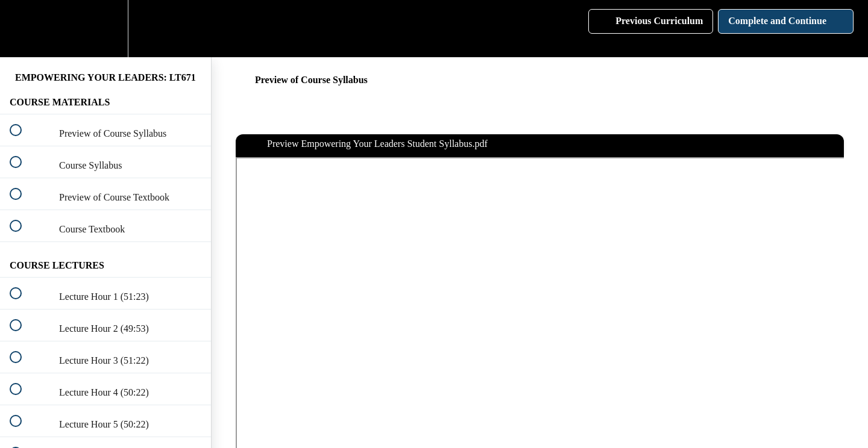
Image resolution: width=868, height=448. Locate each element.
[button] (22, 29)
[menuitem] (105, 29)
